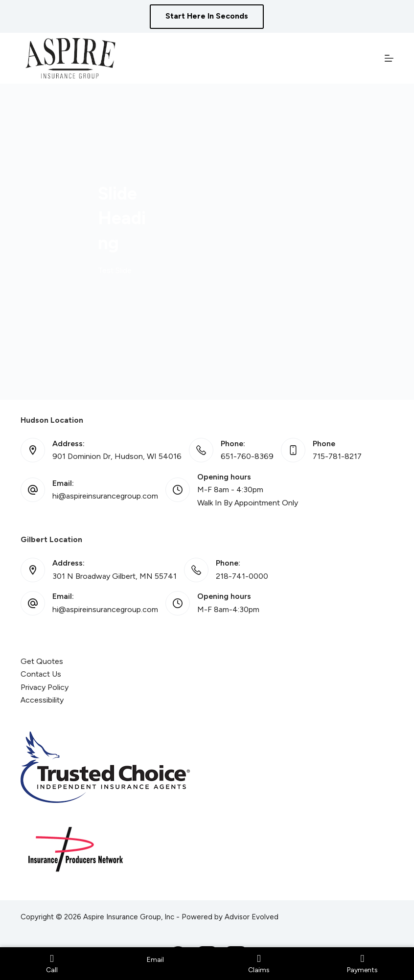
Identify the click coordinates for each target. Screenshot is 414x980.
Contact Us (41, 674)
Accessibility (42, 700)
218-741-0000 (242, 576)
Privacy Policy (45, 687)
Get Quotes (42, 661)
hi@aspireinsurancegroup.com (105, 496)
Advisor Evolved (252, 917)
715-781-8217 (337, 456)
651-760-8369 (247, 456)
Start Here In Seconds (207, 16)
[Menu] (389, 58)
